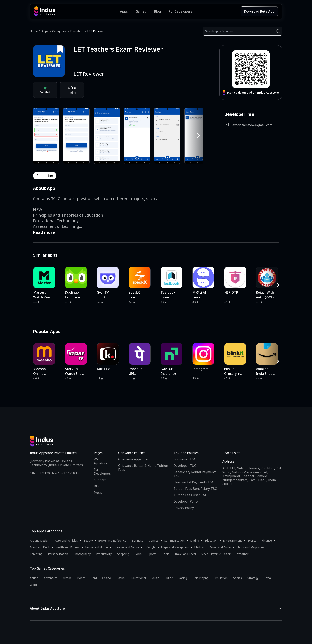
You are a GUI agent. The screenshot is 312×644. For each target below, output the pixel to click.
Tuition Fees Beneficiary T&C (195, 489)
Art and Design (39, 540)
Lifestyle (150, 547)
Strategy (253, 578)
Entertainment (233, 540)
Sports (152, 554)
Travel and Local (185, 554)
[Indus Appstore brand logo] (77, 11)
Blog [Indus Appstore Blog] (157, 11)
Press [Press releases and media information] (98, 493)
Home (34, 31)
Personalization (58, 554)
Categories (59, 31)
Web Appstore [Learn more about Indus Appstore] (101, 461)
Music (155, 578)
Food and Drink (40, 547)
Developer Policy (186, 501)
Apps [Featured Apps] (124, 11)
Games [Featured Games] (141, 11)
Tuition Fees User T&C (190, 495)
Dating (195, 540)
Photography (82, 554)
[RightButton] (198, 136)
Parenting (36, 554)
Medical (199, 547)
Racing (183, 578)
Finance (267, 540)
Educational (138, 578)
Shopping (123, 554)
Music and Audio (220, 547)
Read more (44, 232)
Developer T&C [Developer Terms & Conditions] (185, 466)
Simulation (221, 578)
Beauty (88, 540)
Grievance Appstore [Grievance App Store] (133, 459)
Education (77, 31)
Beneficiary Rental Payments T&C (195, 474)
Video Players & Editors (216, 554)
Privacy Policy (184, 508)
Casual (121, 578)
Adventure (50, 578)
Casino (107, 578)
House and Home (97, 547)
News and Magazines (250, 547)
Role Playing (200, 578)
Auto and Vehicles (66, 540)
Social (138, 554)
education (45, 176)
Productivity (104, 554)
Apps (45, 31)
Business (137, 540)
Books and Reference (112, 540)
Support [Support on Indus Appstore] (100, 480)
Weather (243, 554)
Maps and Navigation (175, 547)
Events (252, 540)
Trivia (267, 578)
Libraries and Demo (126, 547)
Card (94, 578)
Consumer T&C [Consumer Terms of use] (185, 459)
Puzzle (169, 578)
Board (81, 578)
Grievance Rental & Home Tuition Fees (143, 468)
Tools (166, 554)
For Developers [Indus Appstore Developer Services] (180, 11)
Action (34, 578)
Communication (174, 540)
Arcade (67, 578)
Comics (154, 540)
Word (33, 585)
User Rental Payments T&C (194, 482)
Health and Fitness (67, 547)
